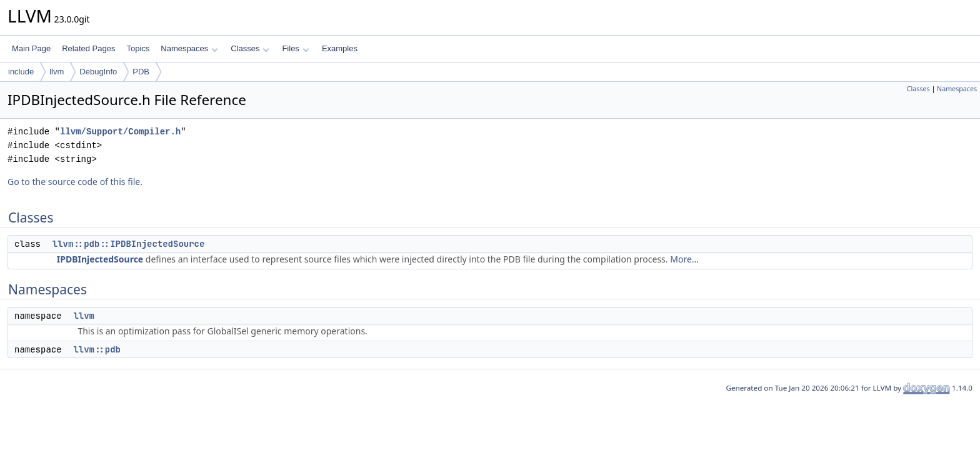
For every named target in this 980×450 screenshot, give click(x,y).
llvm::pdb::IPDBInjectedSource (129, 244)
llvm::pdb (97, 349)
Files (295, 48)
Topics (138, 48)
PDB (141, 72)
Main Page (31, 48)
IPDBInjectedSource (100, 259)
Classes (250, 48)
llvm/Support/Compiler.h (120, 132)
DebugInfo (98, 72)
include (21, 72)
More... (684, 259)
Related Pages (88, 48)
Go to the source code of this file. (75, 182)
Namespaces (189, 48)
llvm (57, 72)
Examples (340, 48)
